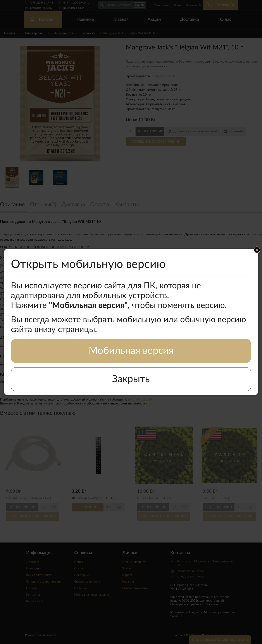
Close (257, 250)
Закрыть (131, 379)
